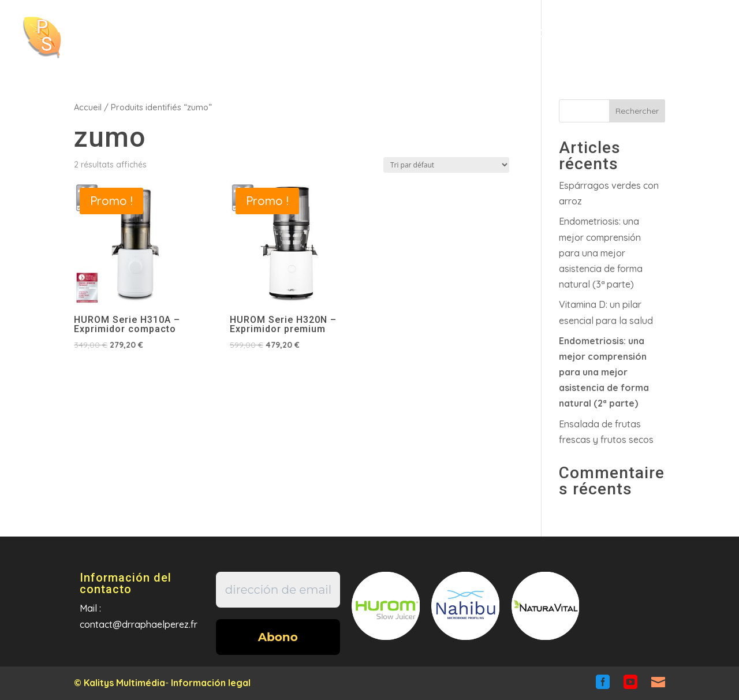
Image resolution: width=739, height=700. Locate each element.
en (649, 40)
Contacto (561, 34)
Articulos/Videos (372, 34)
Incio (301, 34)
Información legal (211, 683)
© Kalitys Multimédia (120, 683)
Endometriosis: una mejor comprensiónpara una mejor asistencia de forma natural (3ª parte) (601, 253)
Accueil (88, 107)
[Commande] (446, 165)
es (686, 40)
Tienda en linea (482, 34)
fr (611, 40)
